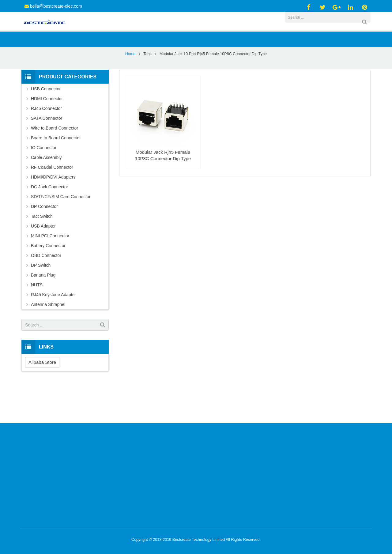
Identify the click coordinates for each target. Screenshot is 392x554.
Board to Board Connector (56, 170)
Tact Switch (42, 248)
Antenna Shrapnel (48, 336)
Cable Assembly (46, 189)
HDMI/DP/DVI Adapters (53, 209)
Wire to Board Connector (55, 160)
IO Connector (44, 179)
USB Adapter (43, 258)
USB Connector (46, 121)
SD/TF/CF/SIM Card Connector (61, 228)
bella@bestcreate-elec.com (56, 6)
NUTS (37, 317)
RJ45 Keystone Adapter (53, 326)
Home (130, 86)
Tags (147, 86)
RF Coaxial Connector (52, 199)
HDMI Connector (47, 130)
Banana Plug (43, 307)
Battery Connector (48, 277)
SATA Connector (47, 150)
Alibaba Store (42, 394)
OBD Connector (46, 287)
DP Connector (44, 238)
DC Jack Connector (49, 219)
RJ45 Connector (46, 140)
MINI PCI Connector (50, 268)
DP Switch (41, 297)
